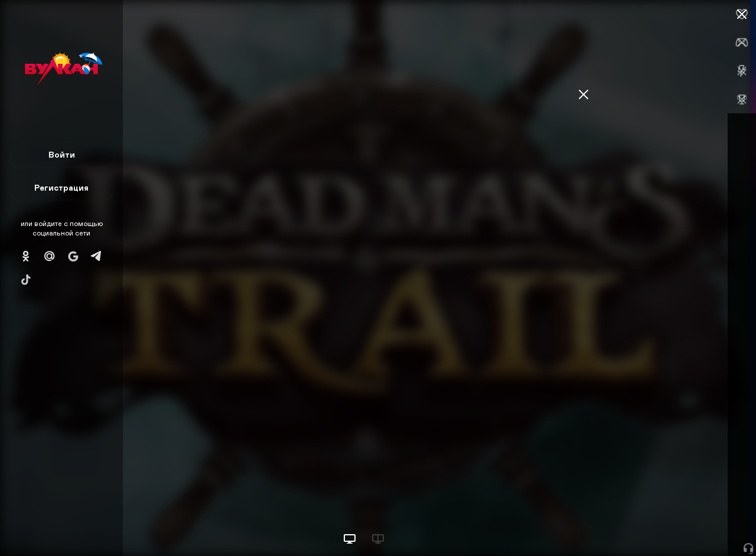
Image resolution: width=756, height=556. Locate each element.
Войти (62, 154)
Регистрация (61, 187)
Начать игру (667, 525)
